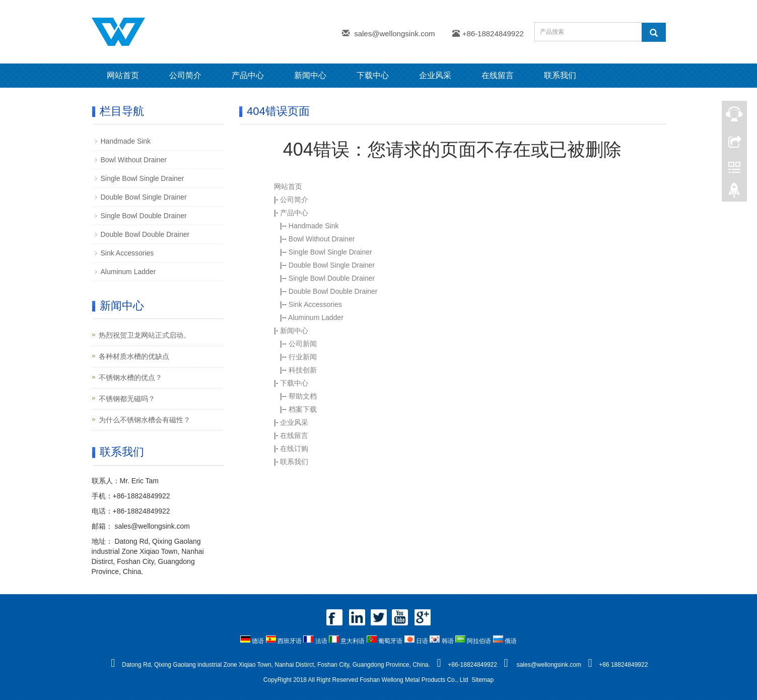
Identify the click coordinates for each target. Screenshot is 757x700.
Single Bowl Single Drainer (330, 252)
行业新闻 (303, 357)
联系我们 (560, 75)
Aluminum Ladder (316, 317)
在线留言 (498, 75)
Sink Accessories (315, 304)
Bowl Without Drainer (322, 239)
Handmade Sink (314, 226)
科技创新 (303, 370)
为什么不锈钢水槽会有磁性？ (145, 420)
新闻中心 (310, 75)
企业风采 (435, 75)
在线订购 (294, 449)
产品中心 (248, 75)
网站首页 (123, 75)
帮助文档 (303, 396)
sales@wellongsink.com (394, 34)
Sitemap (483, 680)
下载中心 (373, 75)
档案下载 (303, 409)
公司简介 (185, 75)
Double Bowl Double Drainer (333, 291)
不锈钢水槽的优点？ (130, 377)
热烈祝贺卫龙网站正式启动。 (145, 335)
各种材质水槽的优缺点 (134, 356)
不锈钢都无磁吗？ (127, 399)
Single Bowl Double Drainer (332, 278)
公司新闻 (303, 344)
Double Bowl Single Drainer (332, 265)
